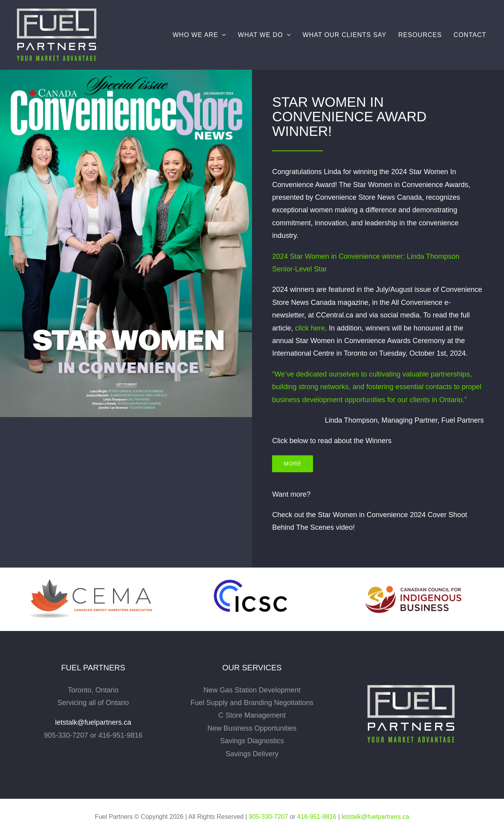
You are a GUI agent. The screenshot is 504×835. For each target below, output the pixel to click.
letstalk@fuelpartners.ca (93, 722)
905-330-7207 (269, 817)
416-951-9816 (317, 817)
